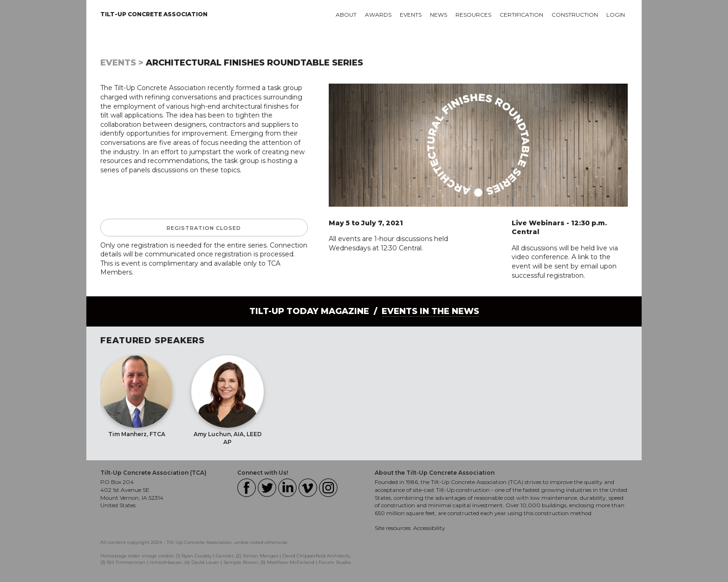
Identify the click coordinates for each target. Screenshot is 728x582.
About (346, 15)
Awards (378, 15)
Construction (575, 15)
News (439, 15)
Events (411, 15)
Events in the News (430, 311)
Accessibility (429, 528)
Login (616, 15)
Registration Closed (204, 228)
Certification (521, 15)
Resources (473, 15)
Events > (122, 63)
